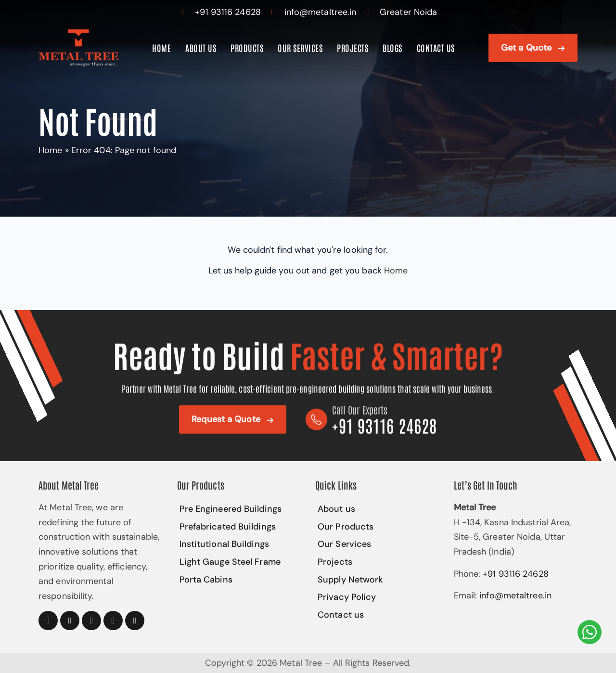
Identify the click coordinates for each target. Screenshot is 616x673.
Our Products (345, 527)
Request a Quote (225, 422)
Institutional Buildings (224, 544)
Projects (352, 48)
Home (162, 48)
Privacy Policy (346, 597)
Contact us (435, 48)
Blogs (392, 48)
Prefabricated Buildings (227, 527)
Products (246, 48)
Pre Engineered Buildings (230, 509)
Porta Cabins (206, 580)
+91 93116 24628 (228, 12)
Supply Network (350, 580)
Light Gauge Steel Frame (230, 562)
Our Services (300, 48)
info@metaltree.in (321, 12)
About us (200, 48)
